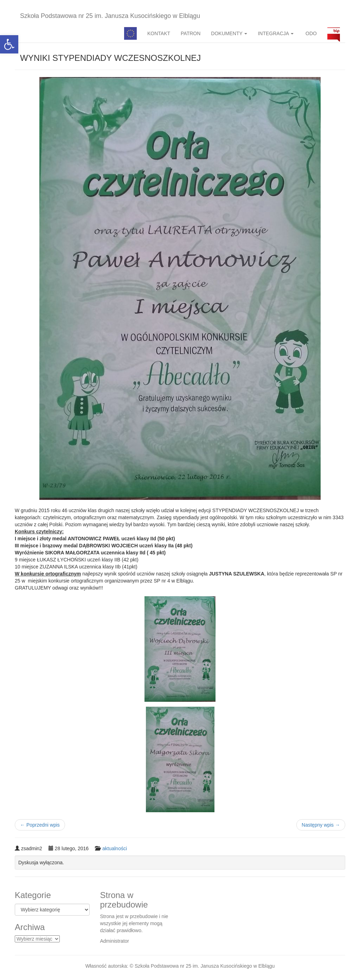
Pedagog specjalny (130, 33)
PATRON (191, 33)
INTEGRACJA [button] (276, 33)
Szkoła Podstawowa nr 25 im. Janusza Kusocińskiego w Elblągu (110, 16)
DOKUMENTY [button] (229, 33)
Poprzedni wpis (40, 825)
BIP (334, 33)
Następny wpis (321, 825)
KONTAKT (159, 33)
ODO (310, 33)
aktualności (115, 848)
